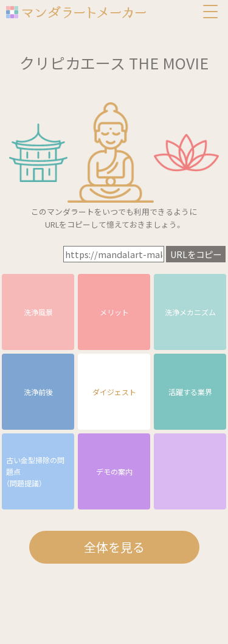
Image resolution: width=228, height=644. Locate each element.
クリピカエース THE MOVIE (114, 63)
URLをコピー (196, 254)
